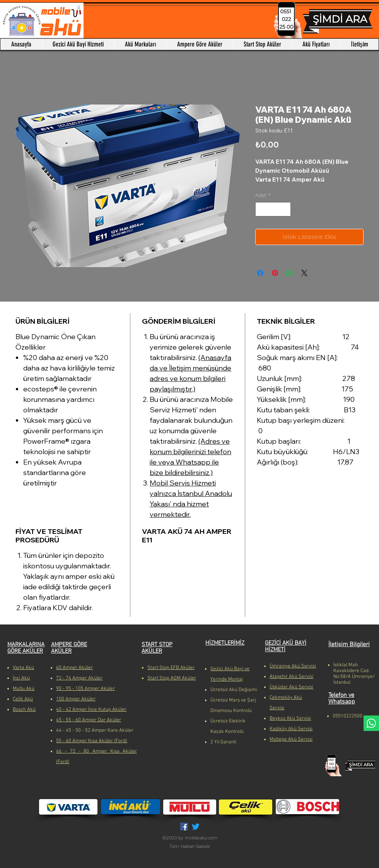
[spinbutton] (273, 209)
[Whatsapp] (371, 723)
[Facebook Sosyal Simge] (184, 827)
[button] (140, 44)
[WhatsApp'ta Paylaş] (290, 273)
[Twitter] (196, 827)
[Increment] (285, 209)
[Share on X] (304, 273)
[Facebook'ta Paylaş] (260, 273)
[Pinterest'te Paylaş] (275, 273)
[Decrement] (261, 209)
